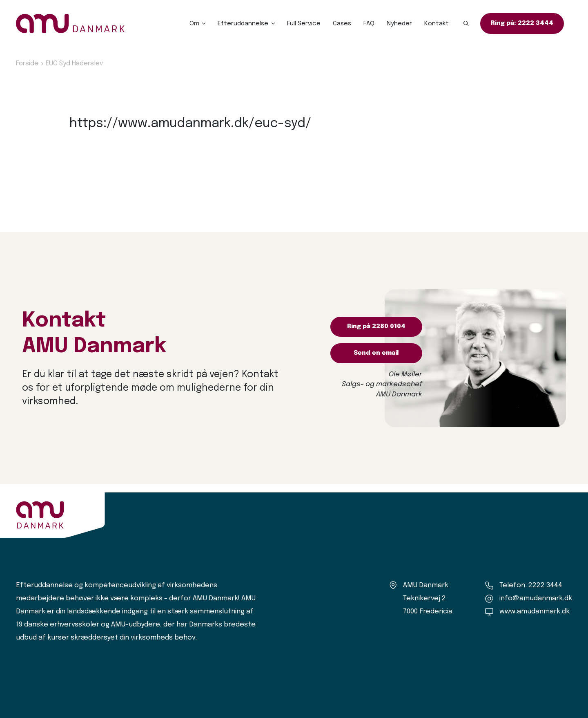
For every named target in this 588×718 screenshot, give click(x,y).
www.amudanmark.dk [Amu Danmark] (535, 612)
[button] (466, 24)
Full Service (304, 24)
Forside (27, 64)
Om (194, 24)
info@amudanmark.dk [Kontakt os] (536, 598)
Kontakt (437, 24)
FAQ (369, 24)
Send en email (376, 353)
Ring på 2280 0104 (376, 327)
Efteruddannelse (243, 24)
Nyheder (399, 24)
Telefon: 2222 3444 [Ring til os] (531, 585)
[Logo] (70, 23)
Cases (342, 24)
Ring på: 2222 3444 (522, 23)
